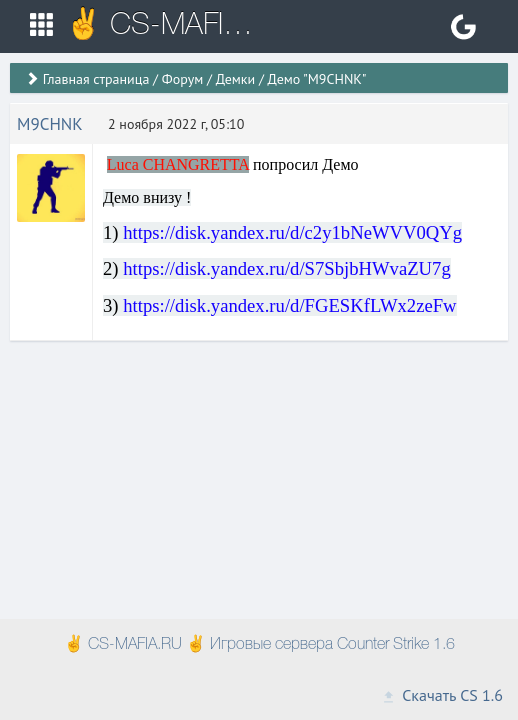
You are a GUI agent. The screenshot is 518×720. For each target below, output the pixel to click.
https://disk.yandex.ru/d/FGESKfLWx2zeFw (289, 305)
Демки (236, 79)
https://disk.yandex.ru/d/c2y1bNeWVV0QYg (292, 232)
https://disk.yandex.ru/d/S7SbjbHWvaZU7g (287, 268)
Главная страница (96, 79)
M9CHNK (50, 124)
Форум (182, 79)
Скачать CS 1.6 (442, 695)
